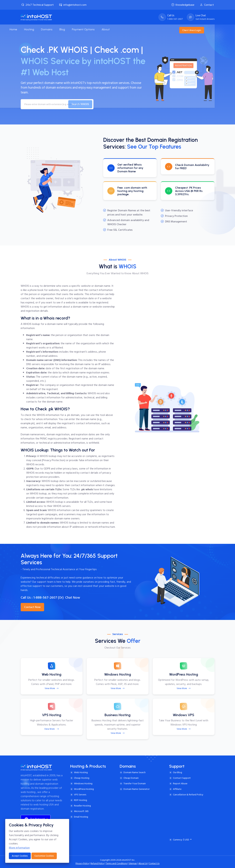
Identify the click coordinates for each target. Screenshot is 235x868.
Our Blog (178, 772)
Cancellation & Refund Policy (188, 795)
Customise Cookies (44, 856)
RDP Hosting (81, 800)
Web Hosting (81, 772)
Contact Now (32, 607)
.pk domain (73, 415)
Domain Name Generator (137, 789)
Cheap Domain (131, 778)
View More (52, 688)
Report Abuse (180, 783)
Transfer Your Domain (135, 783)
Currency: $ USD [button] (181, 840)
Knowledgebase (183, 5)
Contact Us (154, 863)
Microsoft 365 (81, 811)
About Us (143, 863)
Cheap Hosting (82, 778)
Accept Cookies (20, 856)
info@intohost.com (73, 5)
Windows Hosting (83, 783)
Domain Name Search (135, 772)
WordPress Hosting (84, 789)
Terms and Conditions (116, 863)
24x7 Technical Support (38, 5)
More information (19, 848)
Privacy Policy (82, 863)
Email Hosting (81, 817)
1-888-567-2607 (45, 598)
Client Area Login (204, 29)
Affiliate (177, 789)
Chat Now (73, 598)
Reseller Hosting (82, 806)
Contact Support (182, 778)
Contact (207, 5)
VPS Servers (80, 795)
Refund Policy (97, 863)
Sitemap (133, 863)
